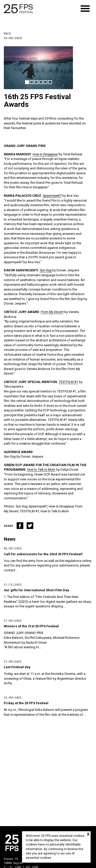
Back (7, 34)
